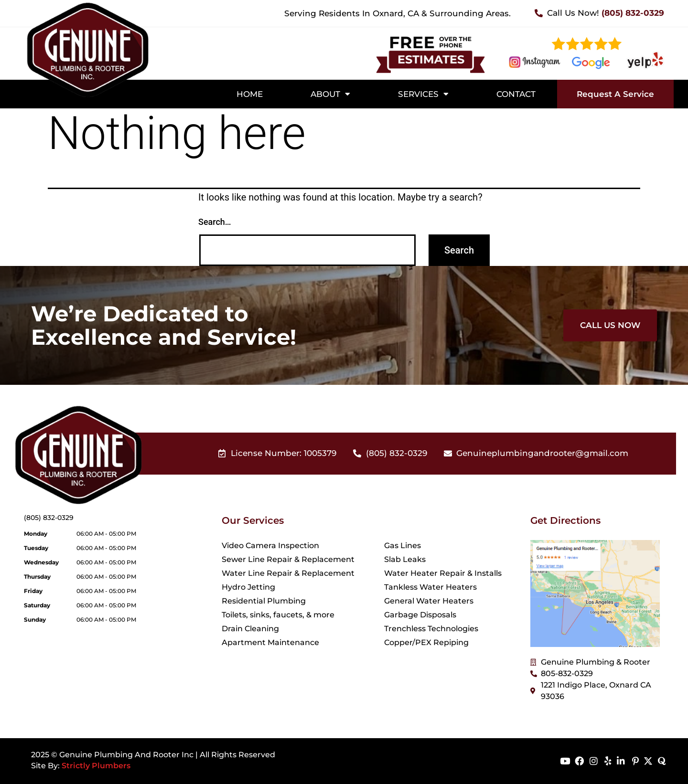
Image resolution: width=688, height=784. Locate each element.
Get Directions (565, 520)
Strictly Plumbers (96, 766)
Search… (215, 222)
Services (423, 94)
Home (250, 94)
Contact (516, 94)
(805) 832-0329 (49, 518)
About (330, 94)
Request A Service (615, 94)
